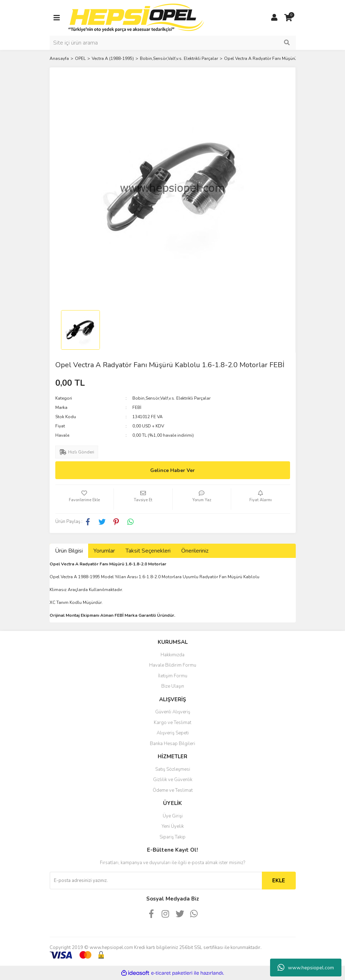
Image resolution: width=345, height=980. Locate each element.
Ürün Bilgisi (69, 551)
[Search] (173, 43)
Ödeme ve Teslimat (173, 790)
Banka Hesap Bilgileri (172, 744)
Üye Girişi (173, 816)
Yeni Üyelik (173, 826)
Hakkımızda (172, 655)
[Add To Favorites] (85, 499)
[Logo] (136, 17)
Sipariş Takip (172, 837)
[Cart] (289, 18)
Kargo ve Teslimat (172, 723)
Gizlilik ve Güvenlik (173, 780)
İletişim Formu (173, 676)
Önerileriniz (195, 551)
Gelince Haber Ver (172, 470)
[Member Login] (274, 18)
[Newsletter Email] (156, 881)
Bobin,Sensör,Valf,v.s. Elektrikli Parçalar (171, 398)
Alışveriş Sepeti (173, 733)
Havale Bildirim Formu (173, 665)
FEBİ (137, 407)
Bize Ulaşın (173, 686)
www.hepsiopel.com (306, 968)
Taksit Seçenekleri (148, 551)
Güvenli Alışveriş (173, 712)
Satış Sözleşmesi (173, 769)
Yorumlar (104, 551)
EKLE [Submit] (279, 881)
